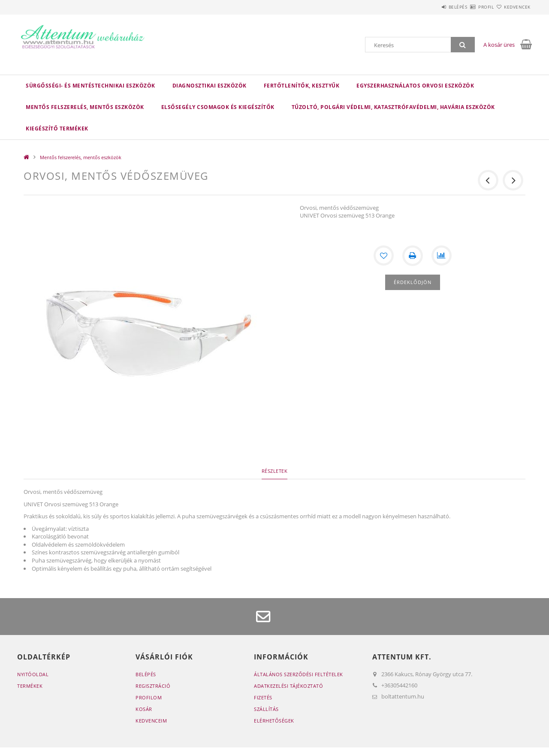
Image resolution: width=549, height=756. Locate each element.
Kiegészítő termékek (57, 129)
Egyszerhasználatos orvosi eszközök (415, 86)
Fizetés (263, 697)
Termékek (30, 686)
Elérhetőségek (274, 721)
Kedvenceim (151, 721)
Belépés (433, 7)
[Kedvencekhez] (383, 256)
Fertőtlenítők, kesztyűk (302, 86)
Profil (471, 7)
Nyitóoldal (33, 674)
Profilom (149, 697)
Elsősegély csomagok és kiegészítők (218, 107)
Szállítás (266, 709)
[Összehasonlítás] (442, 256)
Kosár (144, 709)
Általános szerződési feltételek (299, 674)
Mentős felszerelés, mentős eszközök (85, 107)
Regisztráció (153, 686)
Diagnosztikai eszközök (210, 86)
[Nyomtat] (413, 256)
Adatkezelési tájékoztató (288, 686)
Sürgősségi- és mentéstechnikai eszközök (90, 86)
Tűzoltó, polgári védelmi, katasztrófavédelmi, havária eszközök (393, 107)
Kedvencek (513, 7)
